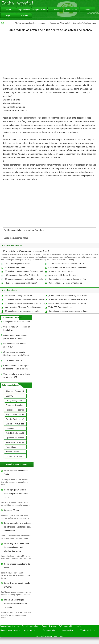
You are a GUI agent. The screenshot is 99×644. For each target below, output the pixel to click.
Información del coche (26, 23)
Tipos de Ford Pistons (13, 360)
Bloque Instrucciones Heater (61, 271)
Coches (56, 10)
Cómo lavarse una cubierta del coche (17, 566)
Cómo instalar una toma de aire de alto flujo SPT (17, 376)
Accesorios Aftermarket (60, 23)
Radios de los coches (15, 410)
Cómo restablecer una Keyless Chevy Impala (24, 279)
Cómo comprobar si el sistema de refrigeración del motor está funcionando (17, 527)
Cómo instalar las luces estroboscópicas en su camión (24, 304)
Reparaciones (24, 10)
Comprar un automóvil (40, 10)
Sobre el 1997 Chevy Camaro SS (18, 296)
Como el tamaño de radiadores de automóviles (25, 299)
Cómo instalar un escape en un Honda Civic (16, 328)
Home (8, 10)
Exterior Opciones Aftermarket (19, 419)
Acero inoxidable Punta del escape (63, 275)
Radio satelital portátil (15, 442)
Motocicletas (72, 10)
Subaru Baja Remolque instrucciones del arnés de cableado (15, 604)
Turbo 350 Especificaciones (60, 307)
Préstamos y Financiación (70, 626)
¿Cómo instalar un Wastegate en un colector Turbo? (25, 251)
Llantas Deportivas (14, 456)
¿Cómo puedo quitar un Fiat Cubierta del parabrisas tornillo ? (22, 276)
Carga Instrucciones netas (16, 238)
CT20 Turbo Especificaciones (17, 264)
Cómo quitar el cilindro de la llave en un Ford (67, 279)
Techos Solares (13, 452)
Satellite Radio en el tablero (18, 433)
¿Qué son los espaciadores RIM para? (21, 283)
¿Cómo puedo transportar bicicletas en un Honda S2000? (16, 354)
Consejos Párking (12, 510)
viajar (8, 15)
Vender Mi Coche (88, 630)
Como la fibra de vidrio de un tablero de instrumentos (65, 284)
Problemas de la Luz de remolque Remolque (24, 230)
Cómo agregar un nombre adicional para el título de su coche (16, 494)
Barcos (87, 10)
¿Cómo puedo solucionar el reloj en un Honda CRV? (68, 296)
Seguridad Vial (49, 630)
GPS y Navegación (14, 401)
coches (42, 23)
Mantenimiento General (10, 630)
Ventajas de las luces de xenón (17, 322)
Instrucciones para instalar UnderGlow (15, 345)
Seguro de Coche (49, 626)
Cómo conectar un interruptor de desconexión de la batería (16, 367)
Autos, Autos (30, 630)
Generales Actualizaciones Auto (20, 424)
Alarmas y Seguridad (15, 391)
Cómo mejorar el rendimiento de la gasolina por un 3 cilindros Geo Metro (17, 547)
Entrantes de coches (15, 405)
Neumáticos (11, 447)
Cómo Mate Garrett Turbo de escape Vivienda (68, 267)
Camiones (24, 15)
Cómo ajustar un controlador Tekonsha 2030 (24, 271)
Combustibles (68, 630)
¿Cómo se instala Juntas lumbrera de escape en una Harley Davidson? (68, 300)
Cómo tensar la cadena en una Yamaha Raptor (68, 311)
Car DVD (10, 396)
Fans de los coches (30, 626)
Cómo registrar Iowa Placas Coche (16, 472)
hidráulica (10, 428)
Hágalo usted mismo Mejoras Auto (21, 415)
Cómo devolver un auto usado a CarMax (17, 585)
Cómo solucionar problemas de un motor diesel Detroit (22, 312)
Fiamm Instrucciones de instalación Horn (66, 264)
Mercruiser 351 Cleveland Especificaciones (23, 307)
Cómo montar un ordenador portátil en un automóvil (15, 337)
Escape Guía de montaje (15, 267)
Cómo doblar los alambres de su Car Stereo (67, 303)
